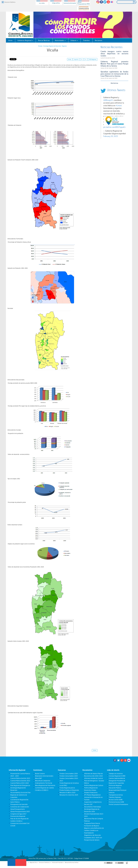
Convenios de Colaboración (20, 807)
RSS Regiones (93, 59)
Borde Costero (40, 774)
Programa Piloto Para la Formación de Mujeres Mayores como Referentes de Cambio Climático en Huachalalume (94, 828)
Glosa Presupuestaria (17, 809)
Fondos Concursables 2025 (69, 776)
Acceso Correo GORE (116, 800)
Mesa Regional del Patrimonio (45, 785)
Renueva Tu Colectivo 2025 (69, 795)
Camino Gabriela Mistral (117, 778)
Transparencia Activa (116, 795)
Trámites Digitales (115, 797)
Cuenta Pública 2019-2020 (19, 783)
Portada (40, 46)
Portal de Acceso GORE (116, 802)
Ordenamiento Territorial (43, 783)
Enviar (70, 59)
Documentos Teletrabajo (92, 807)
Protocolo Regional (115, 785)
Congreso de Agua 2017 (18, 814)
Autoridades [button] (60, 40)
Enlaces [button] (74, 40)
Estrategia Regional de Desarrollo (52, 46)
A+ (82, 59)
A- (86, 59)
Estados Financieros (91, 793)
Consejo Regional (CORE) (117, 776)
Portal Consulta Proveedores (118, 804)
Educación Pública (115, 788)
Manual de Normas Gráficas (72, 863)
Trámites (86, 40)
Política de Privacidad (57, 863)
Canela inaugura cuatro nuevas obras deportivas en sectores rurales (114, 54)
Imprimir (76, 59)
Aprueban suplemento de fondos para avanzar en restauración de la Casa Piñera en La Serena (114, 74)
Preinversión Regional (18, 816)
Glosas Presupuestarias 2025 (20, 812)
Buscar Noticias (44, 40)
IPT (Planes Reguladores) (92, 795)
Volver (95, 750)
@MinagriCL (108, 100)
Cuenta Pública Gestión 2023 (20, 778)
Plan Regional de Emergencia (20, 785)
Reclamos (99, 40)
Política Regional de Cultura (94, 785)
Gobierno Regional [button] (25, 40)
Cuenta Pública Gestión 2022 (20, 781)
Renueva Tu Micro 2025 (67, 793)
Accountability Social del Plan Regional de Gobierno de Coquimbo (20, 795)
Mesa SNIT (38, 778)
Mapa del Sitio (33, 863)
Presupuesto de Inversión (19, 804)
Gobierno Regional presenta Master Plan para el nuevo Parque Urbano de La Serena (114, 64)
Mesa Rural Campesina (42, 781)
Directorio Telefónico (44, 863)
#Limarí (119, 106)
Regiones (64, 46)
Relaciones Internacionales (44, 776)
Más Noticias (114, 83)
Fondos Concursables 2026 (69, 774)
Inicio (10, 40)
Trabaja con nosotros (116, 774)
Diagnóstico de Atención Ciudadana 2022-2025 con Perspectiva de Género (93, 838)
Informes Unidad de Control (93, 778)
